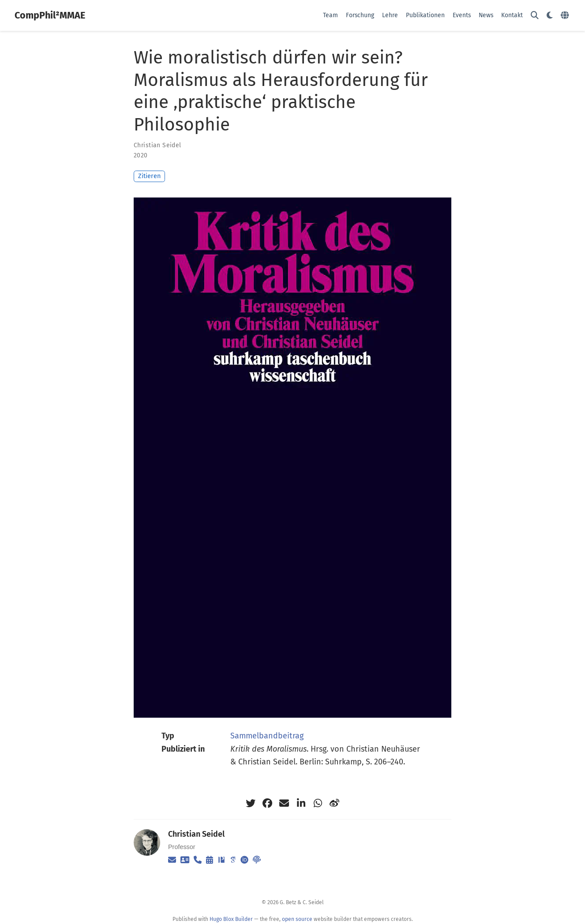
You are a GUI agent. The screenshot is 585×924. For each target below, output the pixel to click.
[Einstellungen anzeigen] (550, 16)
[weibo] (334, 803)
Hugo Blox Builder (231, 919)
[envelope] (284, 803)
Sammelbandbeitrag (267, 736)
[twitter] (251, 803)
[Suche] (535, 16)
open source (297, 919)
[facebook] (267, 803)
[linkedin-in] (301, 803)
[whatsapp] (318, 803)
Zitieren (149, 176)
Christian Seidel (157, 145)
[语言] (566, 16)
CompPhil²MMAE (50, 15)
